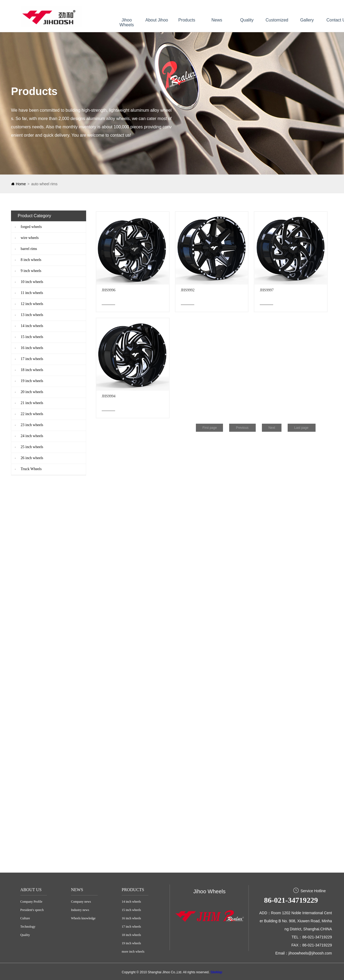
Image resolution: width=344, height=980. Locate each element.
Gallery (307, 20)
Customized (277, 20)
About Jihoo (157, 20)
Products (187, 20)
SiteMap (216, 972)
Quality (247, 20)
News (217, 20)
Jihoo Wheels (127, 22)
